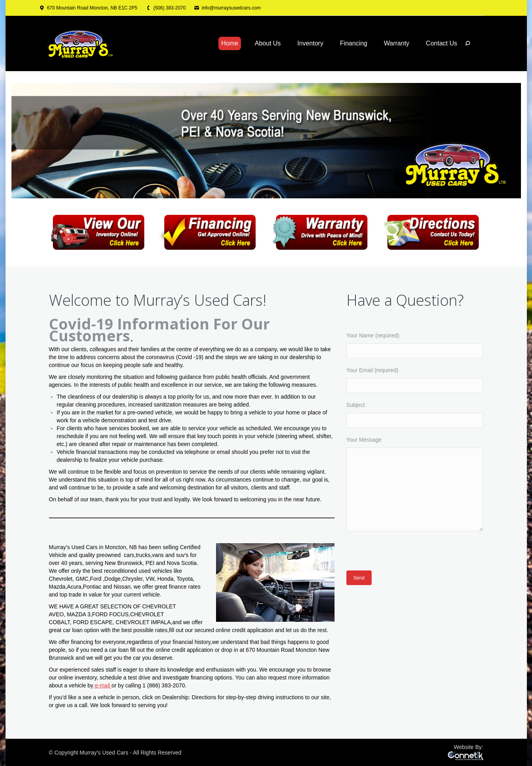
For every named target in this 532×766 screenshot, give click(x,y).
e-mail (102, 685)
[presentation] (406, 555)
